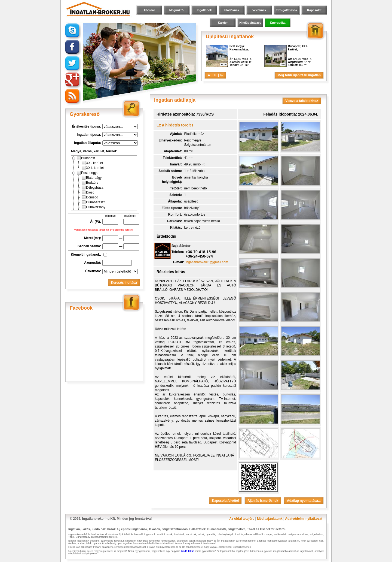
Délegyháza (92, 188)
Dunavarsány (94, 207)
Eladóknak (232, 10)
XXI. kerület (92, 163)
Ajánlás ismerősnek (263, 501)
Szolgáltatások (287, 10)
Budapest (86, 158)
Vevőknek (259, 10)
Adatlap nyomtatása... (304, 501)
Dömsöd (90, 197)
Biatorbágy (92, 178)
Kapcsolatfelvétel (226, 501)
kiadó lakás (188, 551)
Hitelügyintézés (250, 23)
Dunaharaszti (94, 202)
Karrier (223, 23)
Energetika (278, 23)
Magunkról (177, 10)
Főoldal (149, 10)
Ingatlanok (204, 10)
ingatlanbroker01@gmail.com (207, 262)
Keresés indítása (124, 283)
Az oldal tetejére (242, 519)
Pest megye (88, 173)
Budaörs (90, 183)
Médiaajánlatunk (270, 519)
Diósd (88, 192)
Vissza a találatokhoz (302, 101)
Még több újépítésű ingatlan (299, 75)
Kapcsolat (314, 10)
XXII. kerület (93, 168)
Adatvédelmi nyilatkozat (304, 519)
